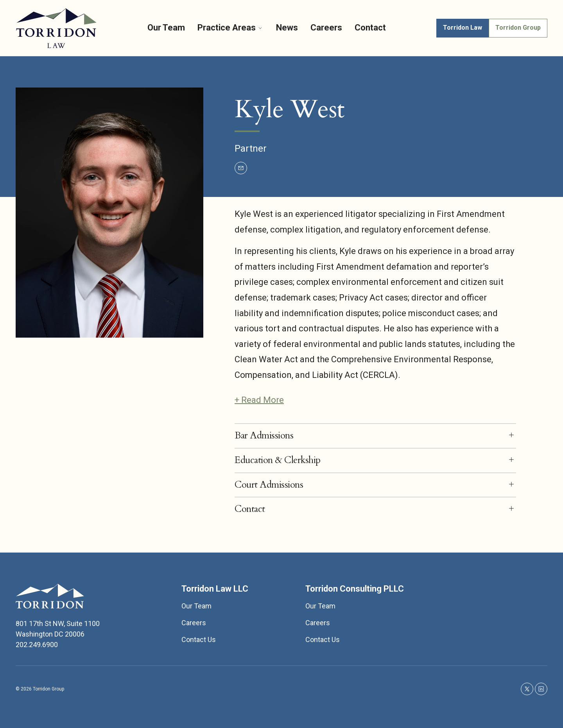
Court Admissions (269, 485)
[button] (375, 436)
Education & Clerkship (278, 461)
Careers (326, 28)
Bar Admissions (264, 436)
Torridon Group (518, 28)
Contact (370, 28)
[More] (260, 28)
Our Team (166, 28)
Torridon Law (463, 28)
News (287, 28)
